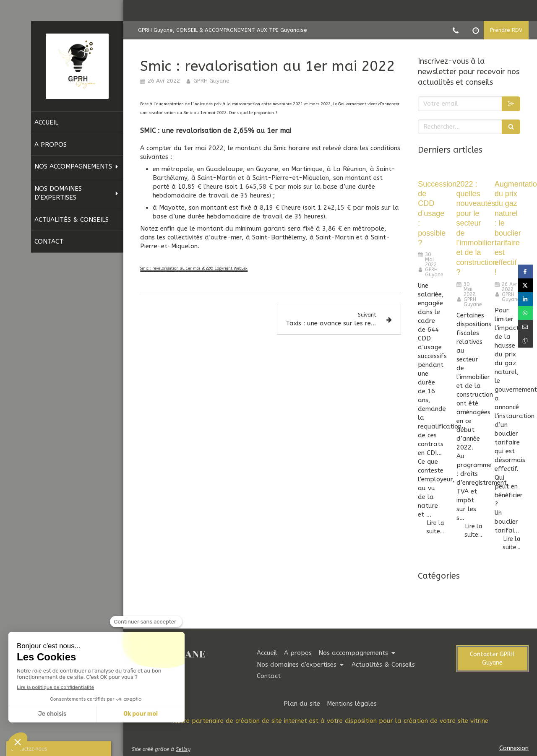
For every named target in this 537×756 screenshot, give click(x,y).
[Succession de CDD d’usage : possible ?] (431, 170)
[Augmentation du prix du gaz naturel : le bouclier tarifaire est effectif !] (507, 170)
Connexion (514, 748)
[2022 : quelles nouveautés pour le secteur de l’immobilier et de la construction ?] (469, 170)
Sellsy (183, 749)
